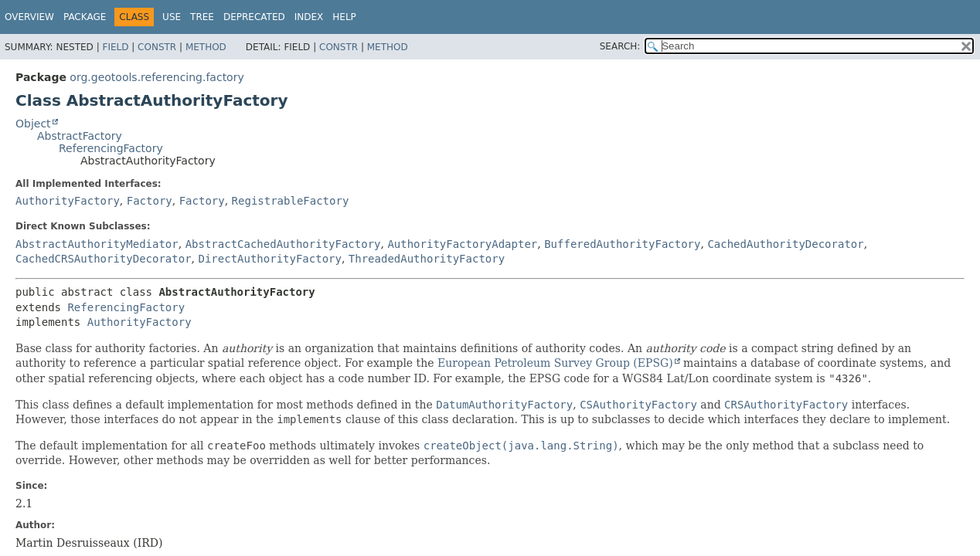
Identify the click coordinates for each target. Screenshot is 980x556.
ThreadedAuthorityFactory (427, 259)
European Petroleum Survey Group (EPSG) (555, 363)
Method (206, 47)
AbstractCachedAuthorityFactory (283, 244)
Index (309, 17)
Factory (150, 201)
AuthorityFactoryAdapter (462, 244)
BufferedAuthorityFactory (622, 244)
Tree (202, 17)
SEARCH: (620, 46)
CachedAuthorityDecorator (785, 244)
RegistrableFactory (291, 201)
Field (115, 47)
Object (33, 124)
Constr (157, 47)
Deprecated (254, 17)
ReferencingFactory (111, 148)
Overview (29, 17)
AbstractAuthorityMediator (97, 244)
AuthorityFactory (68, 201)
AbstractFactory (80, 136)
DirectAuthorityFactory (269, 259)
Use (172, 17)
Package (85, 17)
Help (344, 17)
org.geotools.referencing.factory (157, 77)
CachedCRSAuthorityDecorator (104, 259)
